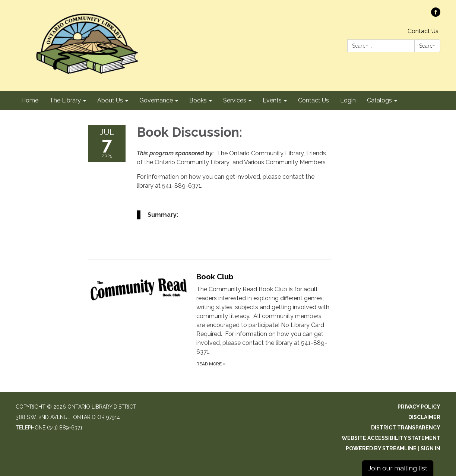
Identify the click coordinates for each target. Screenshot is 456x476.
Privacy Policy (419, 407)
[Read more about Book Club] (210, 319)
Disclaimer (424, 417)
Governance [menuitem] (156, 100)
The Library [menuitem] (65, 100)
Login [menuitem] (348, 100)
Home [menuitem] (30, 100)
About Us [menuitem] (110, 100)
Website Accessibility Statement (391, 438)
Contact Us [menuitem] (313, 100)
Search (427, 46)
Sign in (430, 448)
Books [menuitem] (198, 100)
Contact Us (423, 31)
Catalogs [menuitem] (379, 100)
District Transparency (406, 428)
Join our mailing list (398, 468)
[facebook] (436, 15)
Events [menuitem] (272, 100)
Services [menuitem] (235, 100)
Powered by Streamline (381, 448)
